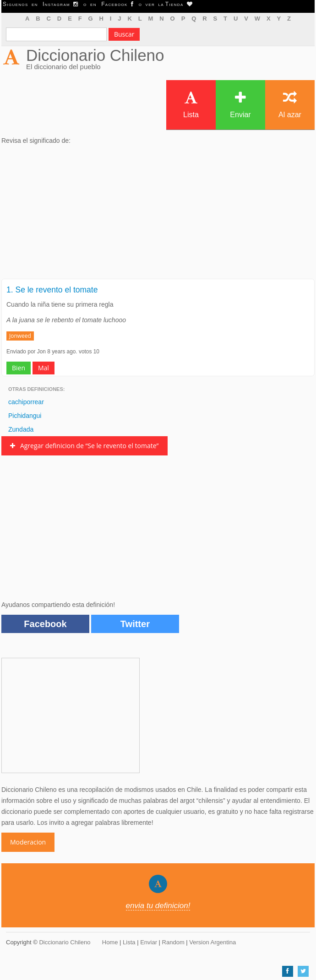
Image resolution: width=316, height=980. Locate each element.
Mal (44, 368)
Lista (191, 105)
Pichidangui (25, 416)
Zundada (21, 429)
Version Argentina (212, 942)
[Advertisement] (158, 215)
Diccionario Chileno (95, 55)
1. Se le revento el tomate (52, 290)
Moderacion (28, 842)
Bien (19, 368)
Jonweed (20, 336)
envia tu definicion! (158, 906)
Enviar (240, 105)
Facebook (45, 624)
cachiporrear (26, 402)
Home (110, 942)
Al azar (290, 105)
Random (173, 942)
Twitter (135, 624)
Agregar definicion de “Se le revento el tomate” (84, 446)
